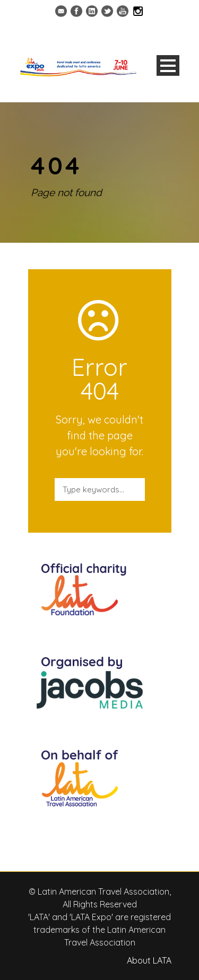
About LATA (149, 960)
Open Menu (168, 65)
